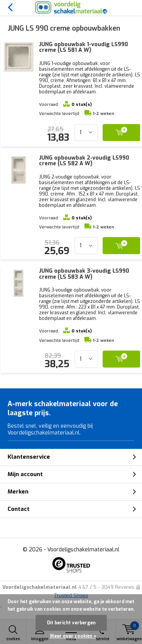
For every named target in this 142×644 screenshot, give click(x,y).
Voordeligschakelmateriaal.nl (83, 550)
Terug (10, 8)
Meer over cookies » (73, 636)
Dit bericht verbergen (71, 623)
